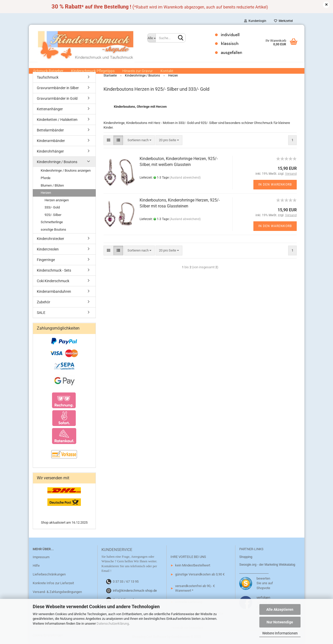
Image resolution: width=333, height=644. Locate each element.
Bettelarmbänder (50, 131)
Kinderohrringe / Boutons (57, 162)
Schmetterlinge (52, 223)
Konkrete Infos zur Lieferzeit (53, 584)
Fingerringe (46, 260)
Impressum (41, 558)
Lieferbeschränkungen (49, 575)
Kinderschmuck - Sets (54, 271)
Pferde (46, 178)
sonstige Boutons (53, 230)
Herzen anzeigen (57, 201)
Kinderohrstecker (50, 239)
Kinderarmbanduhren (54, 292)
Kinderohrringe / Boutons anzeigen (66, 171)
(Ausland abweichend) (185, 178)
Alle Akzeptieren (280, 609)
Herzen (46, 193)
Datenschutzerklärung (113, 624)
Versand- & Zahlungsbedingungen (57, 592)
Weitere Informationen (280, 633)
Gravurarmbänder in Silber (58, 88)
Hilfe (36, 566)
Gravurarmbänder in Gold (57, 99)
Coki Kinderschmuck (53, 281)
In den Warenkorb (275, 185)
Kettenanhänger (50, 110)
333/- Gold (52, 208)
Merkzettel (283, 21)
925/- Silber (53, 215)
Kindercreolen (48, 250)
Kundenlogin (255, 21)
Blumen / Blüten (52, 186)
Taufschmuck (48, 78)
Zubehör (44, 303)
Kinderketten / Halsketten (57, 120)
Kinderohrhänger (50, 152)
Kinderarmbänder (51, 141)
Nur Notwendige (280, 622)
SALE (41, 313)
